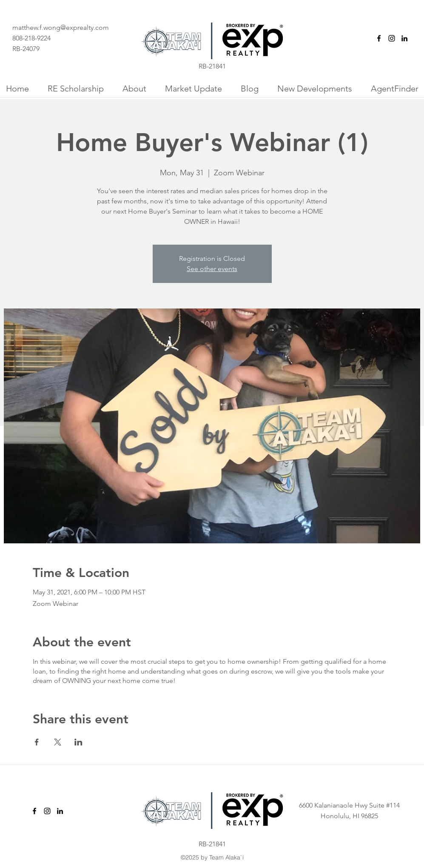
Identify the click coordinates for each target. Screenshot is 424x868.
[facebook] (379, 38)
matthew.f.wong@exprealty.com (61, 27)
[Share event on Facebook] (37, 742)
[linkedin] (404, 38)
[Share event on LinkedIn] (78, 742)
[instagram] (392, 38)
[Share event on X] (58, 742)
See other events (212, 269)
